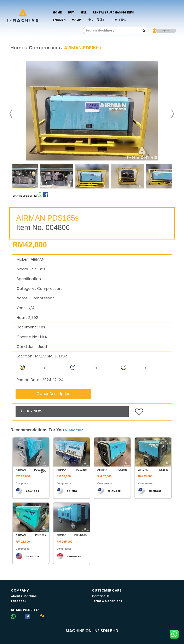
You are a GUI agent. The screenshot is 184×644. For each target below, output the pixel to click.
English (59, 20)
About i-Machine (24, 596)
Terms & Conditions (107, 601)
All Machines (74, 430)
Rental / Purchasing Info (114, 12)
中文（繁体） (120, 20)
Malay (77, 20)
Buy (71, 12)
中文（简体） (97, 20)
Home (57, 12)
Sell (83, 12)
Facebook (19, 601)
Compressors (44, 48)
